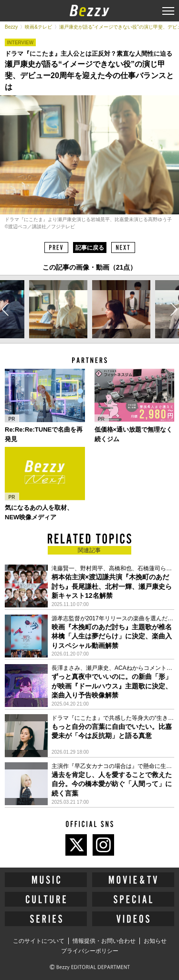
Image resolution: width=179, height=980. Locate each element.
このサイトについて (39, 941)
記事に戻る (90, 248)
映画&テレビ (38, 27)
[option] (58, 309)
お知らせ (155, 941)
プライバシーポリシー (90, 951)
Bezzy (11, 27)
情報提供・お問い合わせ (104, 941)
